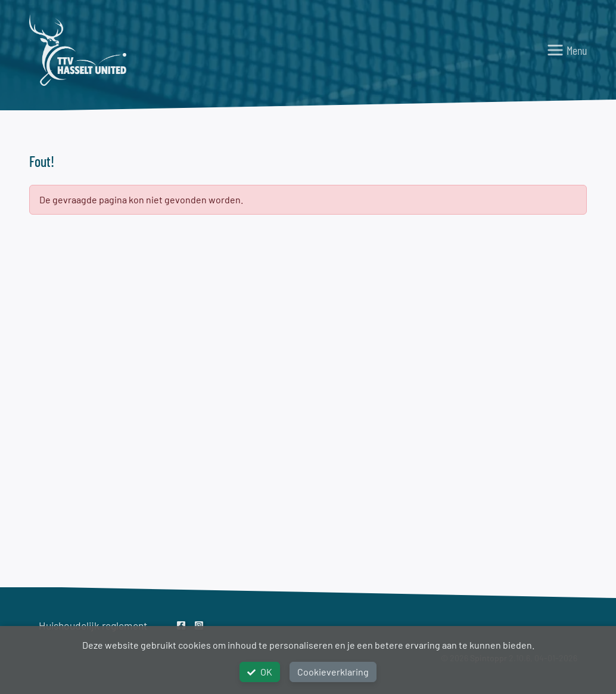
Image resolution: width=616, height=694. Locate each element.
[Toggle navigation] (567, 50)
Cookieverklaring (333, 672)
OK (260, 672)
